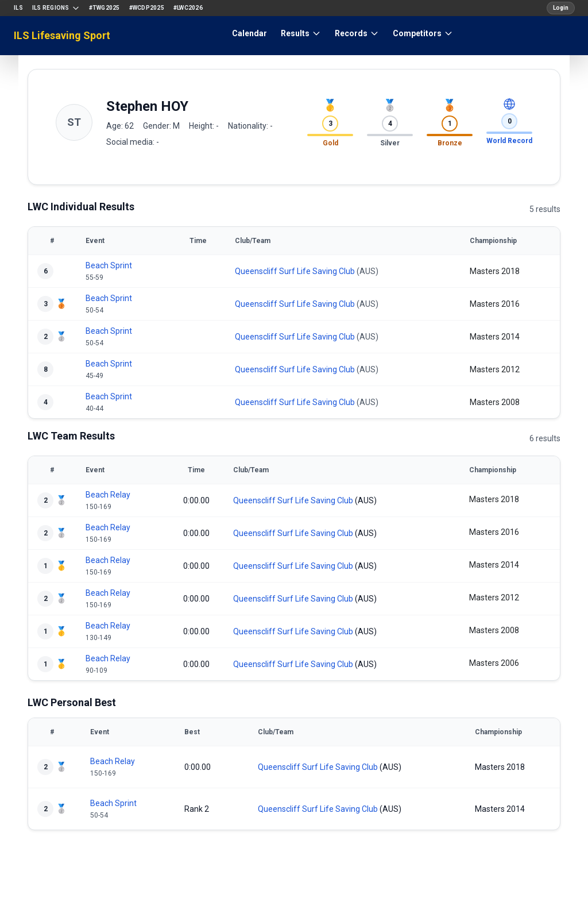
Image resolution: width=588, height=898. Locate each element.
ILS (18, 8)
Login (561, 8)
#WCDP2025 (147, 8)
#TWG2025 (105, 8)
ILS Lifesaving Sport (62, 35)
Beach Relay (108, 495)
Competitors (423, 33)
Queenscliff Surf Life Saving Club (295, 271)
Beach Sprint (109, 265)
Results (301, 33)
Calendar (249, 33)
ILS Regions (56, 8)
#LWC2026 (188, 8)
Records (357, 33)
